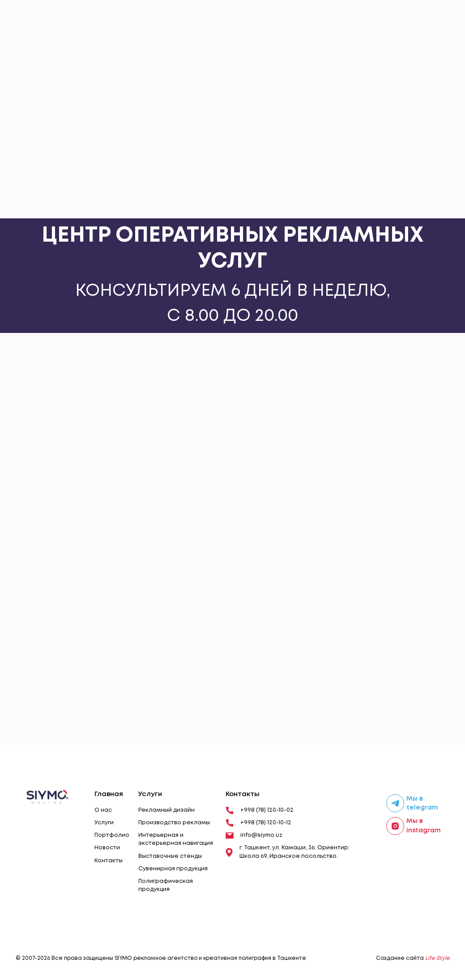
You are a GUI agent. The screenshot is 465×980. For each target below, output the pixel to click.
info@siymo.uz (254, 835)
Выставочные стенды (170, 856)
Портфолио (112, 835)
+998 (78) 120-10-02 (260, 810)
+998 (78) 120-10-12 (258, 823)
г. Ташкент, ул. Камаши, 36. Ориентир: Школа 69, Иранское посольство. (288, 852)
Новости (107, 848)
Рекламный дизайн (166, 810)
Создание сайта (413, 958)
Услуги (104, 823)
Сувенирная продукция (173, 869)
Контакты (109, 861)
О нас (103, 810)
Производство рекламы (174, 823)
